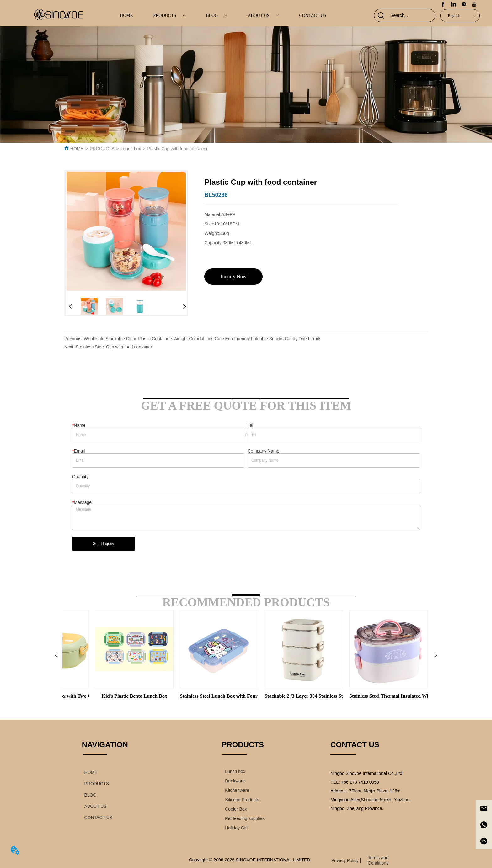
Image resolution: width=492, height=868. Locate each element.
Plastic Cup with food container (178, 149)
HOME (126, 16)
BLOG (217, 16)
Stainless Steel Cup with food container (114, 347)
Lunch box (131, 149)
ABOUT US (263, 16)
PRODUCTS (169, 16)
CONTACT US (313, 16)
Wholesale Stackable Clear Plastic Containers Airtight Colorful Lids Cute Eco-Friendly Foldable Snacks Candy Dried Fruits (203, 339)
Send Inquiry (103, 544)
